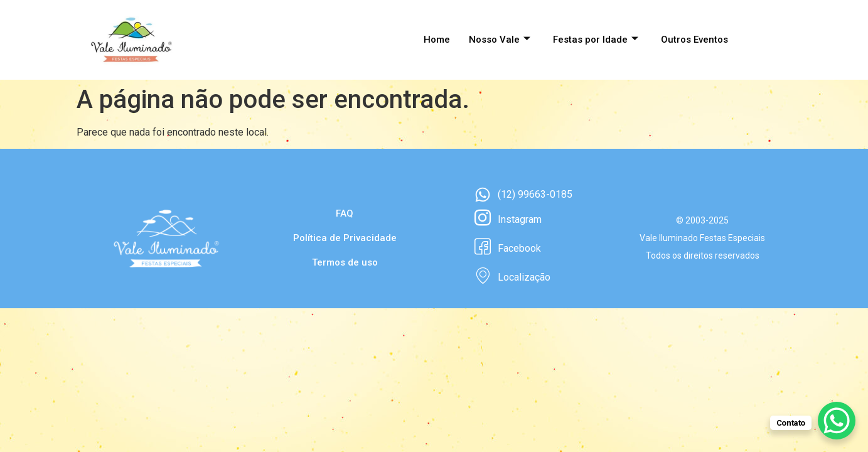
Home (437, 40)
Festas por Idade (596, 40)
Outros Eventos (694, 40)
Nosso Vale (500, 40)
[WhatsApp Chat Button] (837, 421)
